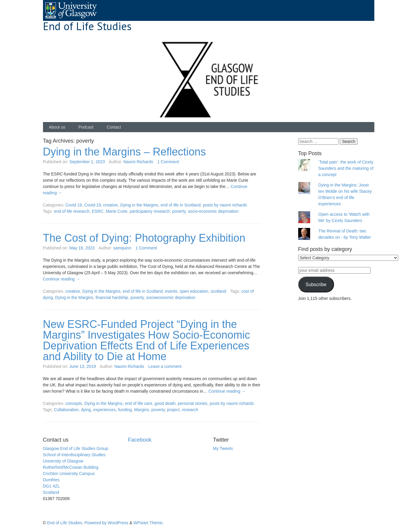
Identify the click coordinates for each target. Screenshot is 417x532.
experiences (104, 410)
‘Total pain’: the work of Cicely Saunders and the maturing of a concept (346, 168)
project (173, 410)
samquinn (122, 248)
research (190, 410)
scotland (218, 291)
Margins (141, 410)
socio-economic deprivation (213, 211)
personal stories (193, 403)
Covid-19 (93, 205)
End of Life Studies (87, 26)
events (171, 291)
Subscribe (316, 284)
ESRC (98, 211)
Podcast (86, 127)
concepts (74, 403)
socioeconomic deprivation (171, 297)
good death (165, 403)
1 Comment (168, 162)
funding (125, 410)
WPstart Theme (148, 523)
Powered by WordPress (106, 523)
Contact (114, 127)
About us (57, 127)
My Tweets (223, 448)
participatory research (150, 211)
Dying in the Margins (139, 205)
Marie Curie (116, 211)
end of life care (139, 403)
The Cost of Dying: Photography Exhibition (144, 238)
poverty (179, 211)
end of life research (72, 211)
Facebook (140, 440)
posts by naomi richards (225, 205)
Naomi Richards (138, 162)
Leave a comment (165, 366)
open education (194, 291)
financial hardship (112, 297)
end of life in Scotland (181, 205)
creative (111, 205)
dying (86, 410)
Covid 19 (74, 205)
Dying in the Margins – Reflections (124, 152)
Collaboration (66, 410)
